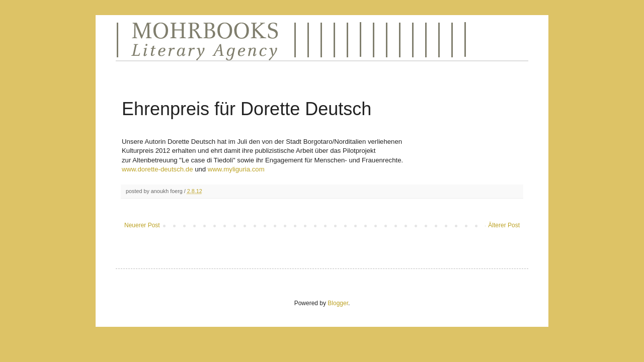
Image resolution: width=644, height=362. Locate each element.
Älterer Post (504, 225)
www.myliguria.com (236, 169)
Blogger (338, 303)
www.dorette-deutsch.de (158, 169)
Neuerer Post (142, 225)
